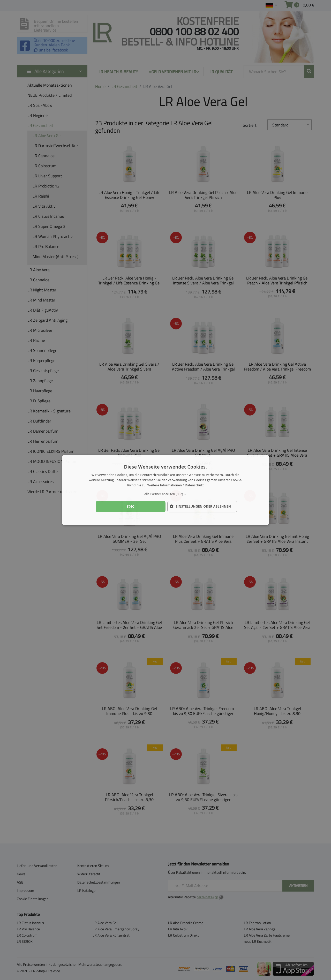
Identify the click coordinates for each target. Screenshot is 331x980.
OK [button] (131, 506)
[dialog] (165, 490)
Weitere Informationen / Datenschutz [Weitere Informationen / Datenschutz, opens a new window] (176, 485)
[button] (165, 494)
